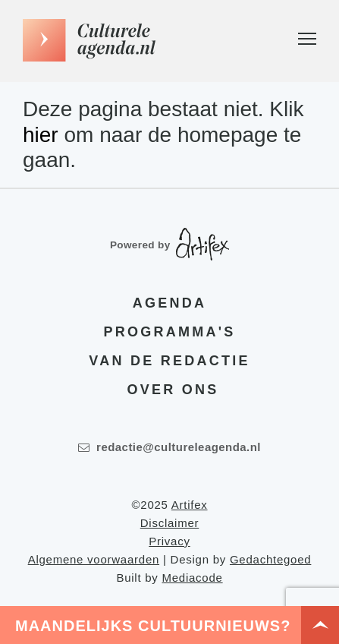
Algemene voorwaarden (94, 559)
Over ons (173, 390)
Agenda (169, 303)
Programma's (170, 332)
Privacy (169, 541)
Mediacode (192, 578)
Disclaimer (170, 523)
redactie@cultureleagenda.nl (169, 447)
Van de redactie (169, 361)
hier (41, 135)
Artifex (190, 505)
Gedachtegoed (270, 559)
